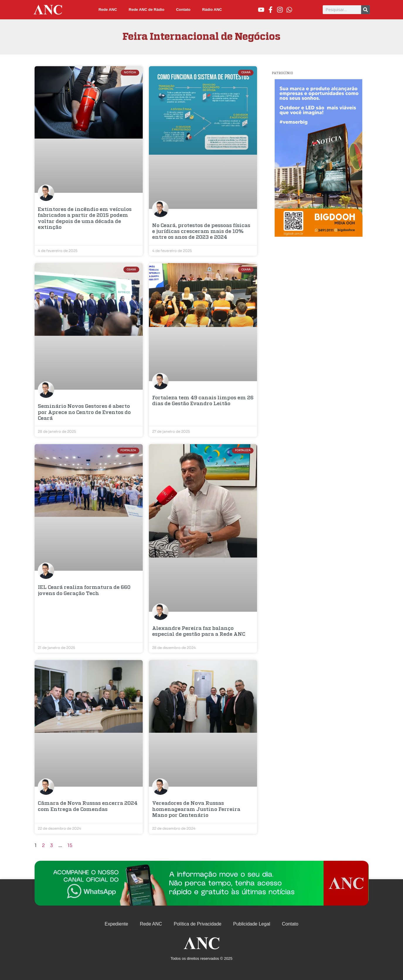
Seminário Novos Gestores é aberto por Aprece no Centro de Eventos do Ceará (84, 413)
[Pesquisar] (365, 10)
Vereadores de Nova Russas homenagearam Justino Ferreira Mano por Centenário (196, 809)
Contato (183, 10)
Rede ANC (108, 10)
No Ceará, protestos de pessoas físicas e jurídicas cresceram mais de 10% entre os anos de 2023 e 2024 (201, 232)
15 (70, 845)
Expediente (116, 924)
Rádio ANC (212, 10)
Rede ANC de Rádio (147, 10)
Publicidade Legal (252, 924)
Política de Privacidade (198, 924)
